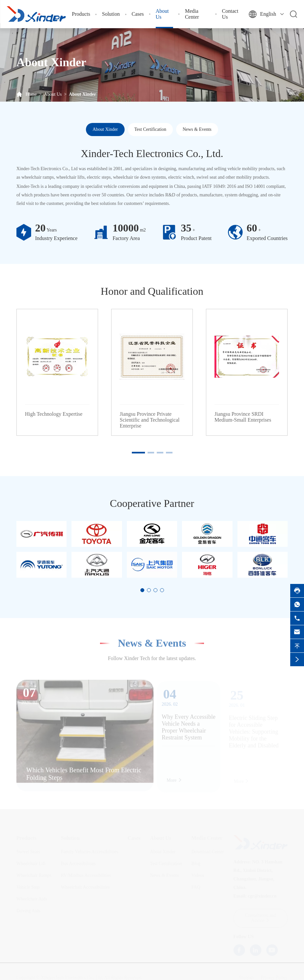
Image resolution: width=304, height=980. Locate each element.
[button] (138, 453)
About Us (53, 94)
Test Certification (150, 129)
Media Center (192, 14)
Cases (138, 14)
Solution (111, 14)
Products (81, 14)
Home (31, 94)
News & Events (197, 129)
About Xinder (82, 94)
